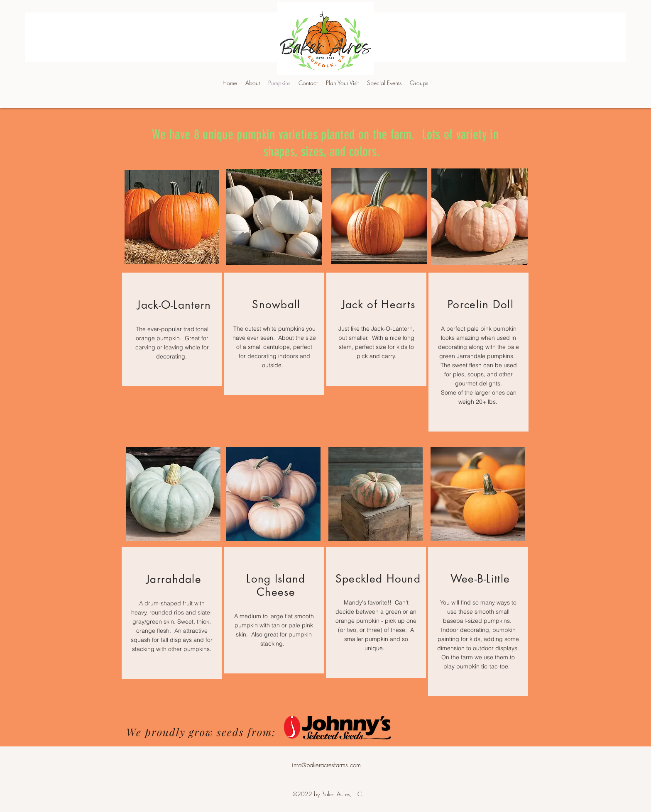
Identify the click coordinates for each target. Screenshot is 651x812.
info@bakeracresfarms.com (326, 765)
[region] (172, 329)
